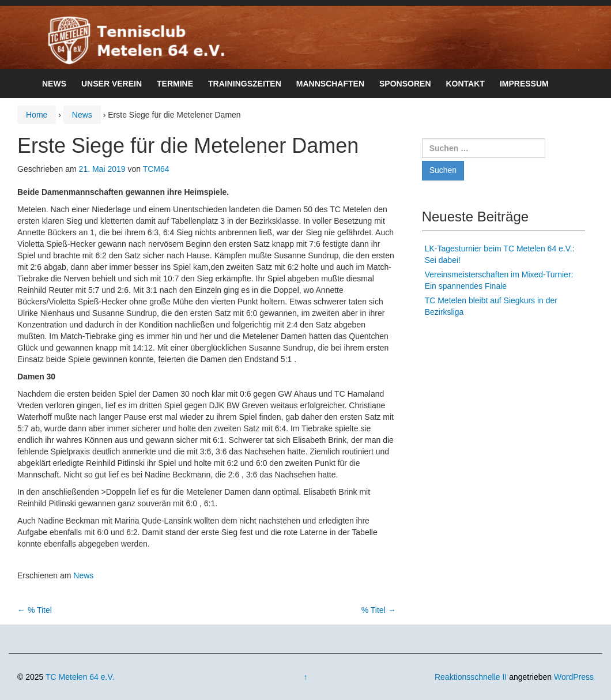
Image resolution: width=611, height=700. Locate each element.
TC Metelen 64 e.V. (80, 677)
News (54, 84)
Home (37, 115)
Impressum (524, 84)
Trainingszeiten (245, 84)
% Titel (35, 610)
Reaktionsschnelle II (471, 677)
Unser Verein (112, 84)
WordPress (574, 677)
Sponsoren (405, 84)
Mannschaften (330, 84)
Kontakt (465, 84)
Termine (175, 84)
